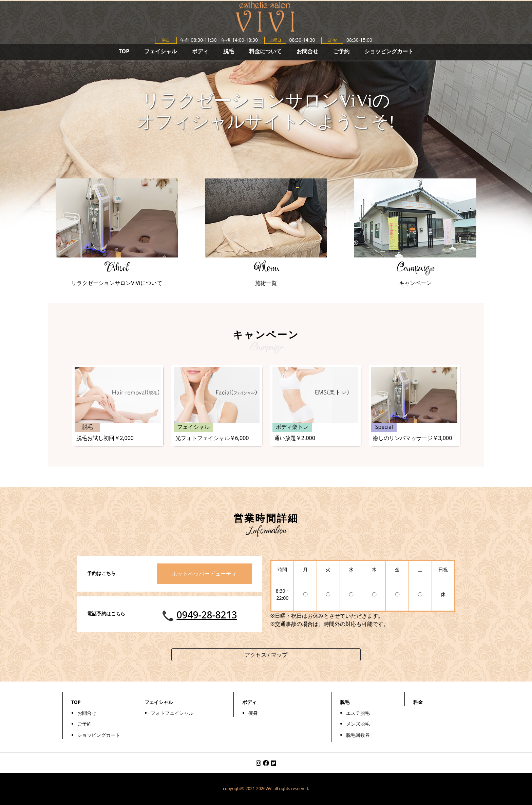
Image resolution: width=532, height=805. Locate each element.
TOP (124, 51)
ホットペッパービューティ (204, 574)
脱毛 (229, 51)
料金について (265, 51)
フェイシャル (160, 51)
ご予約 (341, 51)
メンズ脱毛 (358, 724)
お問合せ (307, 51)
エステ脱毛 (358, 713)
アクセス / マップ (266, 655)
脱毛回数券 (358, 735)
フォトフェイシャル (172, 713)
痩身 (253, 713)
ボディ (200, 51)
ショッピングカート (389, 51)
